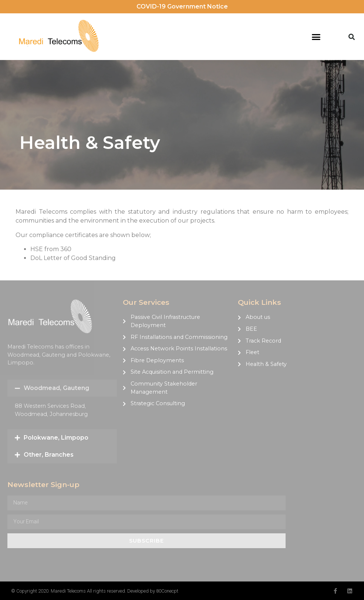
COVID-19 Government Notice (182, 6)
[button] (316, 37)
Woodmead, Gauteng (56, 388)
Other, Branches (49, 455)
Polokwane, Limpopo (56, 438)
